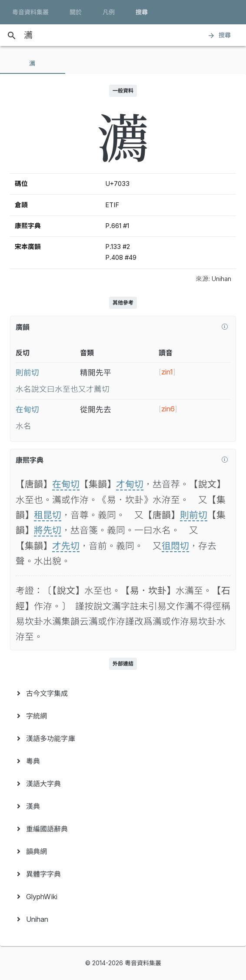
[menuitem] (123, 693)
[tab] (33, 63)
